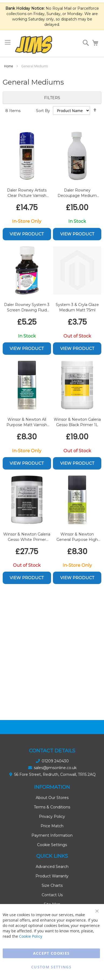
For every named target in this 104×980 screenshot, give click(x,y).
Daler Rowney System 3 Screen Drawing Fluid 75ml (27, 307)
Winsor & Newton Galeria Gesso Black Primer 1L (77, 422)
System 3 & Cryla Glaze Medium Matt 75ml (77, 307)
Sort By (43, 111)
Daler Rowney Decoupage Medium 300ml (77, 193)
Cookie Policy (31, 936)
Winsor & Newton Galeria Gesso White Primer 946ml (27, 537)
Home (9, 66)
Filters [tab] (52, 98)
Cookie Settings (52, 845)
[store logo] (34, 45)
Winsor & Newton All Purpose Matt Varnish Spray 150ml (27, 422)
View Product (27, 234)
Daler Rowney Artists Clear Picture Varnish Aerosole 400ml (27, 193)
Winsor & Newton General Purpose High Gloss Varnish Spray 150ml (77, 537)
